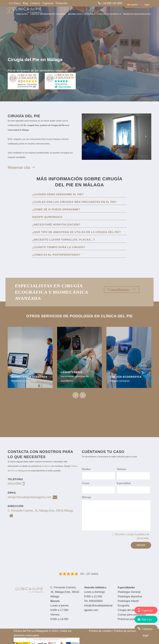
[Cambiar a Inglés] (145, 5)
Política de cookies (100, 631)
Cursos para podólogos (132, 615)
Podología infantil (128, 601)
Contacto (35, 3)
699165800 (96, 601)
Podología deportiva (130, 596)
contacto (46, 466)
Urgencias (48, 3)
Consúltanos (122, 290)
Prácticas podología (130, 619)
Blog (25, 3)
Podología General (129, 592)
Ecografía (124, 606)
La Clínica (15, 3)
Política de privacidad (127, 631)
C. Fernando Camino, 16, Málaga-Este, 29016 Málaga (65, 592)
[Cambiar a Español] (132, 5)
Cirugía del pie (127, 610)
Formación (62, 3)
